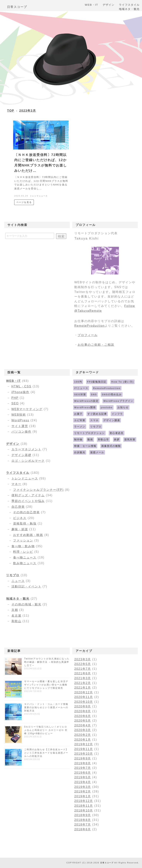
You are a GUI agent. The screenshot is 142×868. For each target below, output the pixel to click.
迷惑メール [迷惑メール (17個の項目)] (97, 452)
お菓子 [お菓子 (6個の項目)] (78, 414)
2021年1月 (83, 688)
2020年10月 (84, 702)
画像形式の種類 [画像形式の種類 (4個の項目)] (111, 446)
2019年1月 (83, 796)
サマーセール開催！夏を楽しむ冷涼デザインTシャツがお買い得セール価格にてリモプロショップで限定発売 (46, 685)
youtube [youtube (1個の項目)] (107, 407)
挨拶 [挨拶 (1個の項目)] (117, 440)
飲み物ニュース (25, 563)
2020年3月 (83, 730)
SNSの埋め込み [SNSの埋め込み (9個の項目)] (112, 395)
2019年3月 (83, 787)
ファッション (23, 540)
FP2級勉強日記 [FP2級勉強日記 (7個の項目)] (97, 382)
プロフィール (88, 335)
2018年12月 (84, 801)
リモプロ (13, 575)
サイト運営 (20, 426)
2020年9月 (83, 706)
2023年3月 (28, 111)
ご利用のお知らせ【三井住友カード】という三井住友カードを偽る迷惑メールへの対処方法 (46, 753)
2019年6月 (83, 773)
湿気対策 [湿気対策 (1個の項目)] (130, 440)
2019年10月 (84, 754)
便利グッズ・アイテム (28, 495)
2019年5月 (83, 777)
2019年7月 (83, 768)
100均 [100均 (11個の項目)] (78, 382)
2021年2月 (83, 683)
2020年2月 (83, 735)
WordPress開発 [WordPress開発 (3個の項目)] (85, 407)
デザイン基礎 (21, 455)
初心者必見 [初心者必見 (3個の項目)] (117, 433)
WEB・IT (13, 381)
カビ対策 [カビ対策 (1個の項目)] (80, 420)
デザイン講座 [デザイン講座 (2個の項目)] (112, 420)
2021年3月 (83, 678)
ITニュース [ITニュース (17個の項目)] (81, 388)
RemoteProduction (90, 326)
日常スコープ (17, 7)
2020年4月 (83, 725)
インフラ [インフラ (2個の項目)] (117, 414)
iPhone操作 (21, 392)
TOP (11, 111)
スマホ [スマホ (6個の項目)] (94, 420)
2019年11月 (84, 749)
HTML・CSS (21, 386)
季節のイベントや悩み (28, 501)
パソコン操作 (21, 432)
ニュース (18, 581)
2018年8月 (83, 820)
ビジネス (20, 518)
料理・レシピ (23, 552)
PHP (15, 398)
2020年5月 (83, 721)
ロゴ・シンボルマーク (28, 461)
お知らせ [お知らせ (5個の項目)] (123, 407)
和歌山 (16, 621)
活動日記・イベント (26, 586)
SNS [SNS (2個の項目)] (94, 395)
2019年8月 (83, 763)
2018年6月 (83, 829)
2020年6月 (83, 716)
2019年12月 (84, 744)
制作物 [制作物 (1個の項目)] (78, 440)
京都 (15, 610)
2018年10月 (84, 811)
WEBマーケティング (27, 409)
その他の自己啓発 (26, 512)
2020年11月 (84, 697)
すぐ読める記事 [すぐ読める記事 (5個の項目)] (97, 414)
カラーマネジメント (26, 449)
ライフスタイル (18, 473)
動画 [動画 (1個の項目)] (90, 440)
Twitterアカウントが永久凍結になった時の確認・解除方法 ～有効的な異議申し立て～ (47, 662)
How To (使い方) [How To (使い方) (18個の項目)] (122, 382)
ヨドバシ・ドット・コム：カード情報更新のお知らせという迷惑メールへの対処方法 (46, 707)
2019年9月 (83, 758)
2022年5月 (83, 664)
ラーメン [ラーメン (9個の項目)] (80, 427)
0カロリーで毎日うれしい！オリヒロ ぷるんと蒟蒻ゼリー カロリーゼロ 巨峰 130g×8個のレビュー (46, 730)
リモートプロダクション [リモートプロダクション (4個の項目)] (89, 433)
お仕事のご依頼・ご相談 (96, 345)
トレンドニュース (39, 196)
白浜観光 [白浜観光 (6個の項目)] (80, 452)
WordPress (20, 420)
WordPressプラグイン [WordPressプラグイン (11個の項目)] (118, 401)
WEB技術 (19, 415)
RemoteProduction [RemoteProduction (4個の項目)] (107, 388)
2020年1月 (83, 740)
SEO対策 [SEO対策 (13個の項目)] (80, 395)
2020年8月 (83, 711)
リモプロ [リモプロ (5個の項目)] (96, 427)
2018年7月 (83, 825)
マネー (16, 484)
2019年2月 (83, 791)
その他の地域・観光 (26, 604)
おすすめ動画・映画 (28, 535)
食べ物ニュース (25, 557)
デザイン (13, 444)
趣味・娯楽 (20, 529)
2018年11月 (84, 806)
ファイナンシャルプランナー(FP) (38, 490)
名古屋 (16, 616)
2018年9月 (83, 815)
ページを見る (24, 202)
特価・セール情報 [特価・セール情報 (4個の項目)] (85, 446)
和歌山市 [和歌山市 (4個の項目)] (103, 440)
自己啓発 (18, 507)
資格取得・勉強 (25, 524)
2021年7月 (83, 669)
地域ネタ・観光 (18, 599)
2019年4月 (83, 782)
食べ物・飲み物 (23, 546)
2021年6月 (83, 673)
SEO (15, 403)
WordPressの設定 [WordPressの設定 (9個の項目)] (86, 401)
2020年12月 (84, 692)
